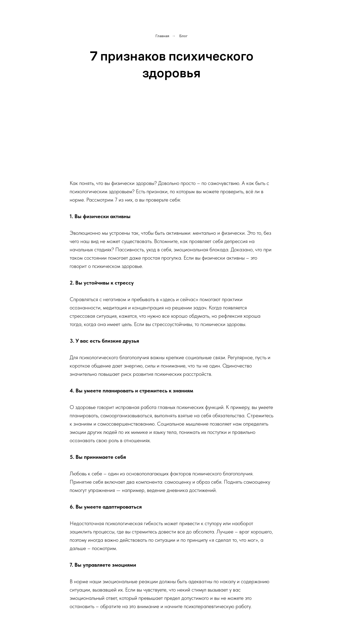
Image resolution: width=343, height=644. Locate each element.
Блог (183, 36)
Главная (162, 36)
